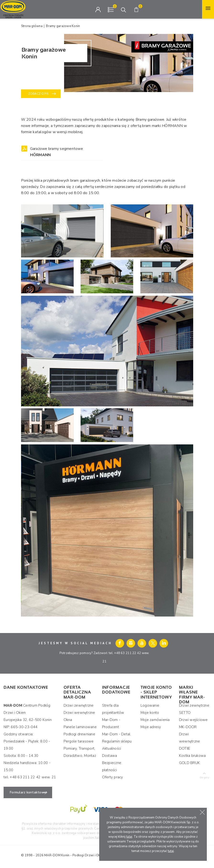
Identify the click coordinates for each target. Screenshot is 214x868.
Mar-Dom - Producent (111, 723)
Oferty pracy (113, 777)
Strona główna (32, 26)
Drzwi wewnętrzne (79, 713)
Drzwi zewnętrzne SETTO (194, 709)
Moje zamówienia (155, 720)
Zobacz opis (38, 94)
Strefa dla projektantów (113, 709)
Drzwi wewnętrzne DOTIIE (190, 741)
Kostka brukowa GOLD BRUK (192, 759)
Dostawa (110, 756)
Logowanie (150, 705)
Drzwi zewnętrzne (79, 705)
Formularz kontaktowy (28, 792)
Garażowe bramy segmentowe (57, 152)
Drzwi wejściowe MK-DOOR (193, 723)
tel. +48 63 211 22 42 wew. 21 (30, 777)
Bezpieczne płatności (112, 766)
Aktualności (112, 748)
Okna (68, 720)
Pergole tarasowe (79, 741)
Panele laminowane (80, 727)
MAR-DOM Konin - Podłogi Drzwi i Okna (74, 855)
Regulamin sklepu (117, 741)
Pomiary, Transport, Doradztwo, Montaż (80, 752)
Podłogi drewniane (79, 734)
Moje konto (150, 713)
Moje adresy (151, 727)
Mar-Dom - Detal (116, 734)
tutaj (129, 837)
